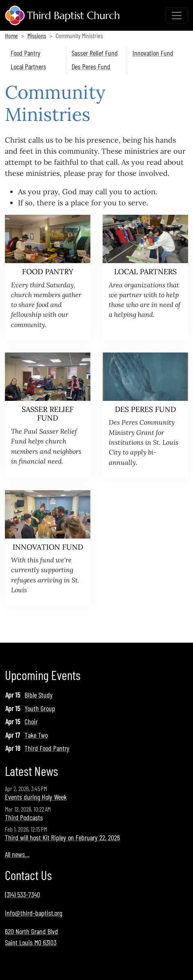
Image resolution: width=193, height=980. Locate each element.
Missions (37, 35)
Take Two (36, 735)
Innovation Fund (153, 53)
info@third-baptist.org (34, 913)
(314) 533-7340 (22, 894)
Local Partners (28, 66)
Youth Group (40, 708)
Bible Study (39, 695)
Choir (31, 721)
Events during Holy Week (36, 797)
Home (11, 35)
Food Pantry (26, 53)
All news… (17, 854)
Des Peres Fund (91, 66)
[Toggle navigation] (177, 16)
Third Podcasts (24, 817)
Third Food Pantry (47, 748)
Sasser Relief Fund (95, 53)
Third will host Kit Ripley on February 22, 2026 (62, 837)
